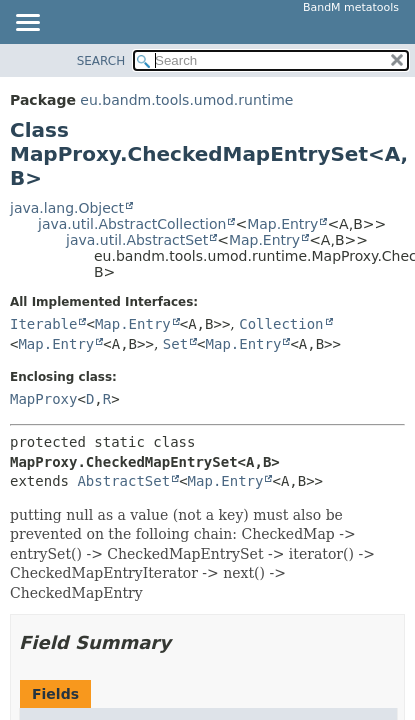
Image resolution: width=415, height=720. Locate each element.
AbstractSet (123, 481)
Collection (281, 324)
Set (175, 344)
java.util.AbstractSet (137, 240)
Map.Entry (282, 224)
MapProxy (43, 399)
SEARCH (101, 61)
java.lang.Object (67, 208)
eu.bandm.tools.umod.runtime (186, 100)
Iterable (43, 324)
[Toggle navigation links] (27, 24)
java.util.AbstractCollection (132, 224)
